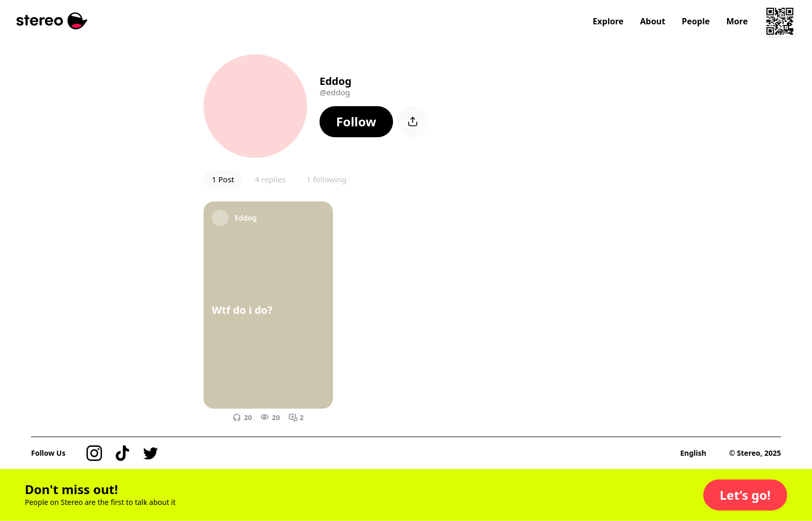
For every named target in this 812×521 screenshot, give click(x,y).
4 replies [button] (270, 179)
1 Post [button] (223, 179)
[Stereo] (52, 21)
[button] (356, 122)
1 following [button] (327, 179)
